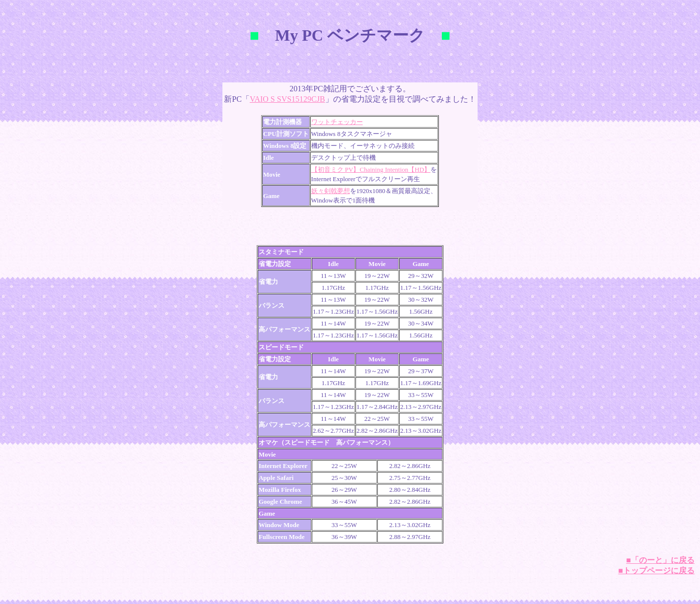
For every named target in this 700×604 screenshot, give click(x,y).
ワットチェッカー (337, 122)
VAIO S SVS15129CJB (287, 99)
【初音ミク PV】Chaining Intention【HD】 (371, 169)
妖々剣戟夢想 (331, 191)
